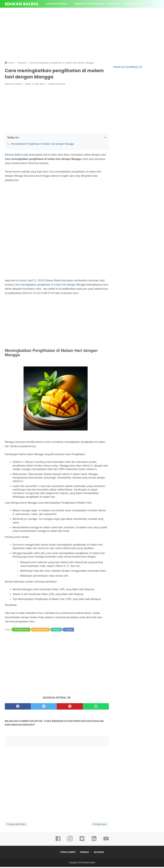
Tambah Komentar (57, 85)
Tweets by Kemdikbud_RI (127, 67)
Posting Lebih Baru (16, 825)
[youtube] (106, 842)
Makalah (114, 4)
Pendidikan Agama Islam (88, 4)
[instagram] (70, 842)
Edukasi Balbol (22, 4)
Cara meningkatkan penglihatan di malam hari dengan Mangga (50, 286)
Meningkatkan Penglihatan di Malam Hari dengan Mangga (44, 145)
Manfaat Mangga (41, 631)
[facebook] (58, 842)
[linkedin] (94, 842)
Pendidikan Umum (56, 4)
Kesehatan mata (21, 631)
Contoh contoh (134, 4)
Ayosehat (100, 853)
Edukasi (85, 853)
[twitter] (82, 842)
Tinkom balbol (67, 853)
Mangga (57, 631)
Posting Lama (100, 825)
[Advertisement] (82, 34)
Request (69, 631)
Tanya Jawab (53, 12)
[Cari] (157, 5)
